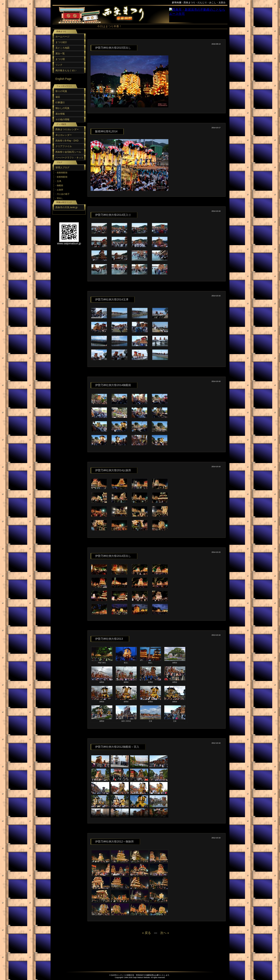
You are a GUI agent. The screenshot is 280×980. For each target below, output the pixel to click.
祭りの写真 (61, 91)
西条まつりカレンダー (67, 129)
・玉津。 (59, 181)
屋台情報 (60, 114)
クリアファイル (64, 146)
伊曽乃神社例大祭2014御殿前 (113, 385)
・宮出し (59, 198)
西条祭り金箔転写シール (68, 152)
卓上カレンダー (64, 135)
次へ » (165, 933)
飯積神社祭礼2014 (106, 131)
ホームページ (62, 37)
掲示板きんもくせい (66, 70)
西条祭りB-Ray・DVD (67, 141)
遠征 (58, 97)
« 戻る (147, 933)
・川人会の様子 (62, 194)
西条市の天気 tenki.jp (66, 207)
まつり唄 (60, 59)
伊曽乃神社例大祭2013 (109, 639)
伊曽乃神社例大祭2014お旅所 (113, 470)
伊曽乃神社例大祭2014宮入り (113, 215)
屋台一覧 (60, 54)
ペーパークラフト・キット (69, 158)
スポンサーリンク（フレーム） (198, 15)
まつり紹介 (61, 42)
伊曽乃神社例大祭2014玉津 (112, 299)
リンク (59, 65)
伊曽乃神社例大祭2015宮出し (113, 48)
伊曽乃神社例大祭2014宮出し (113, 556)
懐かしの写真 (62, 108)
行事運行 (60, 103)
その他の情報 (62, 119)
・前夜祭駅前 (61, 173)
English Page (63, 79)
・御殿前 (59, 185)
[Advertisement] (156, 37)
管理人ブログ (62, 168)
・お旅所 (59, 190)
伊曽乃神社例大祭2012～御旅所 (114, 841)
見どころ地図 (62, 48)
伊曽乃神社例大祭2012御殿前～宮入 (117, 747)
